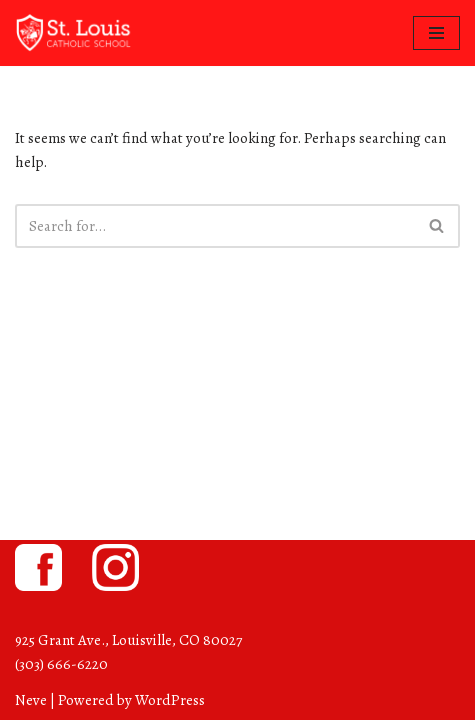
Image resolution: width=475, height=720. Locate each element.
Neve (31, 700)
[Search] (215, 226)
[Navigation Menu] (436, 33)
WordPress (170, 700)
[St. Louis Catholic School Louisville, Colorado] (75, 33)
